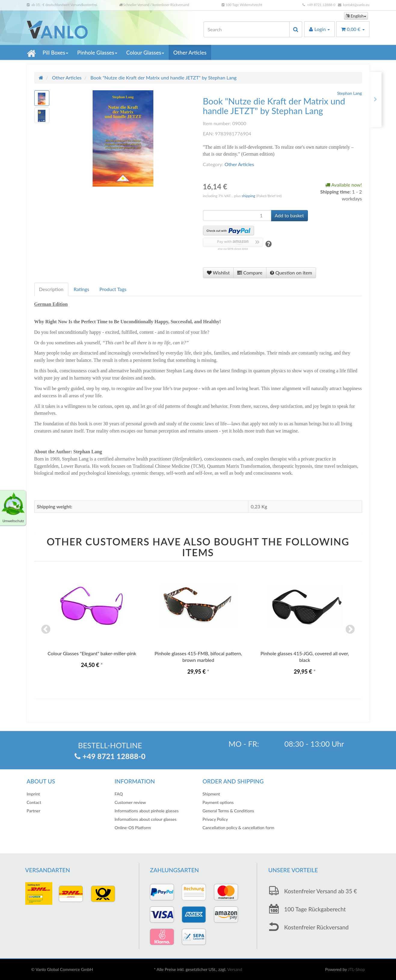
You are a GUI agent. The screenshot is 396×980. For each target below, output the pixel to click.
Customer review (130, 802)
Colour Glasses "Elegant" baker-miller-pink (92, 653)
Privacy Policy (215, 819)
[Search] (247, 29)
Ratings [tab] (81, 289)
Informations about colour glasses (146, 819)
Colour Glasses (145, 52)
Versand (235, 969)
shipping (249, 196)
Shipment (211, 794)
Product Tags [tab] (113, 289)
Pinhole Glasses (97, 52)
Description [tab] (51, 289)
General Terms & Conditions (229, 811)
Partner (34, 811)
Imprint (33, 794)
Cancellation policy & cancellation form (239, 828)
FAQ (119, 794)
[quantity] (237, 216)
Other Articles (190, 52)
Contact (34, 802)
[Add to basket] (289, 216)
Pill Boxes (55, 52)
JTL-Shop (356, 969)
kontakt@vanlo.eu (356, 5)
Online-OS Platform (133, 828)
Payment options (218, 802)
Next (350, 630)
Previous (46, 630)
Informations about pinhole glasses (147, 811)
